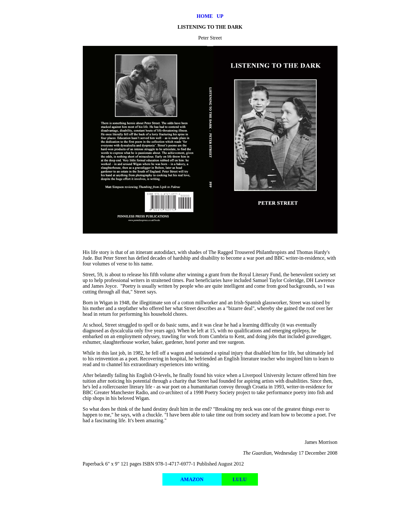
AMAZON (192, 479)
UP (220, 16)
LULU (239, 479)
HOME (205, 16)
